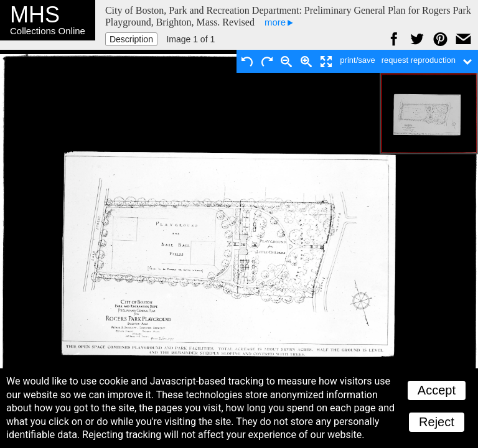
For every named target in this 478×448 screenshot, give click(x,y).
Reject (437, 422)
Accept (437, 390)
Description (131, 39)
